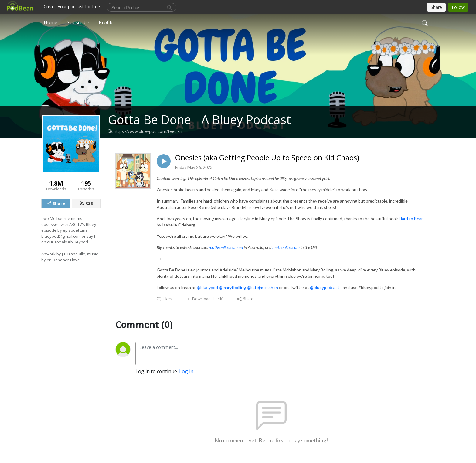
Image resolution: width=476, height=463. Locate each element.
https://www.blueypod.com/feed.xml (146, 131)
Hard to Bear (411, 218)
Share (56, 203)
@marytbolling (232, 287)
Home (51, 22)
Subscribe (78, 22)
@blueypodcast (325, 287)
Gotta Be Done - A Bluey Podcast (199, 119)
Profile (106, 22)
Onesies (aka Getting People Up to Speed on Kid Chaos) (267, 158)
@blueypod (207, 287)
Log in (186, 371)
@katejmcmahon (262, 287)
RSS (86, 203)
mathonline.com (286, 247)
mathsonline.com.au (226, 247)
